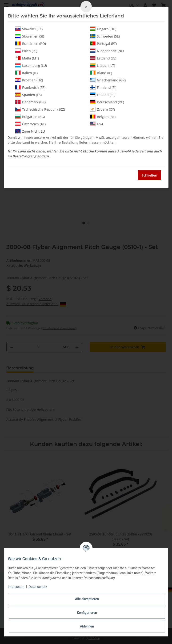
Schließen (149, 175)
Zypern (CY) (102, 109)
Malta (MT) (27, 58)
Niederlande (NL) (107, 51)
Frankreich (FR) (30, 87)
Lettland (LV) (103, 58)
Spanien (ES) (28, 95)
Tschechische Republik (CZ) (40, 109)
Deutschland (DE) (107, 102)
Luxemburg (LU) (31, 65)
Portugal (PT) (103, 43)
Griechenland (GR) (108, 80)
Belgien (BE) (103, 117)
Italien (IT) (26, 73)
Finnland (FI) (103, 87)
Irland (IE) (101, 73)
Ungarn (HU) (103, 29)
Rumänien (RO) (30, 43)
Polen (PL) (26, 51)
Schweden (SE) (105, 36)
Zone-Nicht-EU (30, 131)
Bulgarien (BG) (30, 117)
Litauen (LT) (102, 65)
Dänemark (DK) (30, 102)
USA (97, 124)
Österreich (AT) (30, 124)
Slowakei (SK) (29, 29)
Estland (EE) (103, 95)
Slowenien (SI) (30, 36)
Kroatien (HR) (29, 80)
